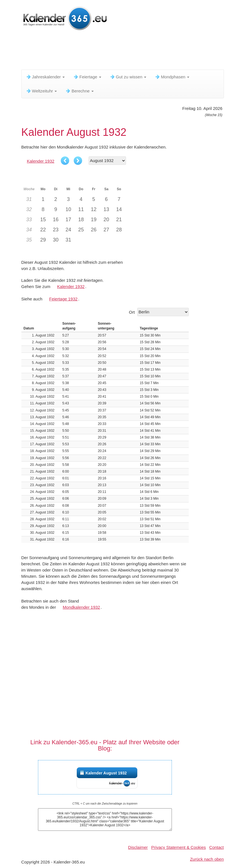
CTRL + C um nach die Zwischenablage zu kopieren (105, 804)
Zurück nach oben (207, 859)
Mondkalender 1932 (81, 607)
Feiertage (87, 77)
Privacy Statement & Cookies (179, 847)
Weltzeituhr (41, 91)
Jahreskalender (45, 77)
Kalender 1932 (41, 161)
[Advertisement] (124, 52)
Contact (217, 847)
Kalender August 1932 (106, 773)
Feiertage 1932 (63, 299)
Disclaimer (138, 847)
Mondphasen (172, 77)
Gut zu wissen (128, 77)
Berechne (79, 91)
